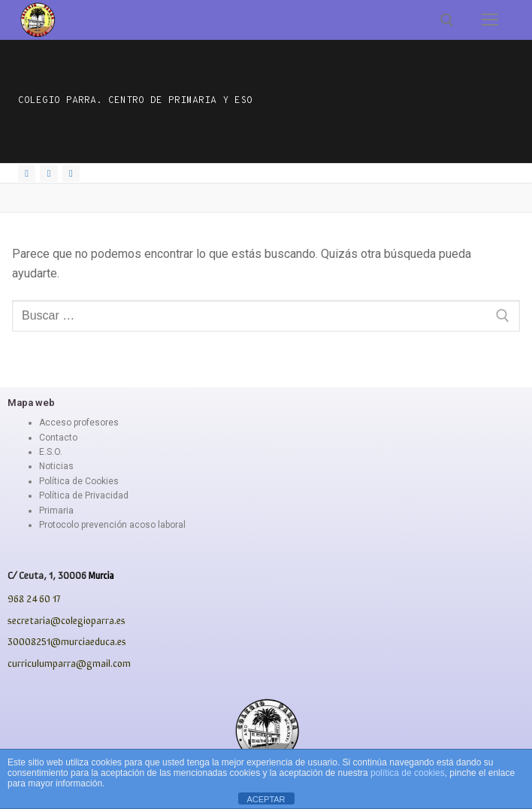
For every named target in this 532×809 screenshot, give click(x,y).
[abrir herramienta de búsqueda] (447, 20)
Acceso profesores (79, 423)
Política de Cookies (79, 481)
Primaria (56, 511)
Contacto (58, 438)
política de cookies (408, 773)
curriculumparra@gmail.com (69, 663)
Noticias (56, 466)
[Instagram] (48, 173)
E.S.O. (51, 452)
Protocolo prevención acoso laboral (112, 525)
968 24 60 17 (34, 598)
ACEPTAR (266, 799)
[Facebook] (27, 173)
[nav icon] (490, 20)
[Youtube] (71, 173)
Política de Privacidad (84, 495)
